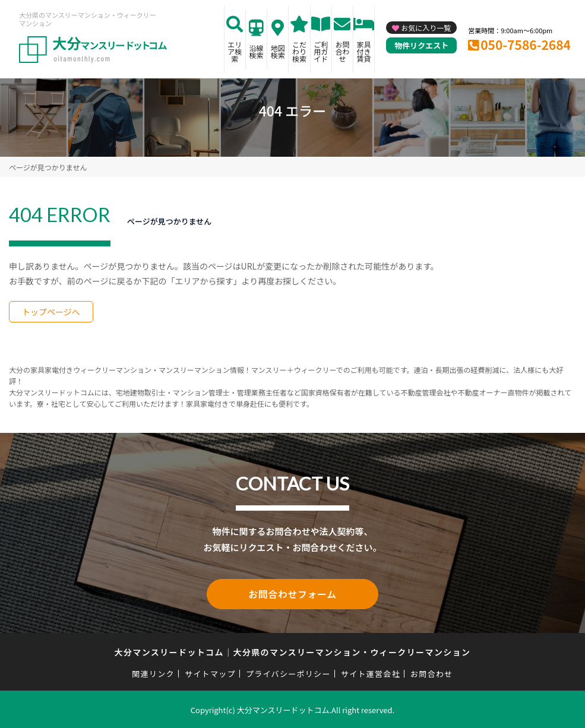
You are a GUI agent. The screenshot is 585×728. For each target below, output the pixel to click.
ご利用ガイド (321, 51)
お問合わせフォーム (293, 593)
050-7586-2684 (526, 45)
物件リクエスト (421, 45)
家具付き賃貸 (364, 51)
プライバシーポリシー (288, 672)
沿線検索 (257, 51)
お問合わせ (342, 51)
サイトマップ (210, 672)
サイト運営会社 (371, 672)
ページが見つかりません (48, 167)
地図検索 (278, 51)
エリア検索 (235, 51)
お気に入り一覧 (426, 28)
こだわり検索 (299, 51)
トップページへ (51, 312)
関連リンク (153, 672)
